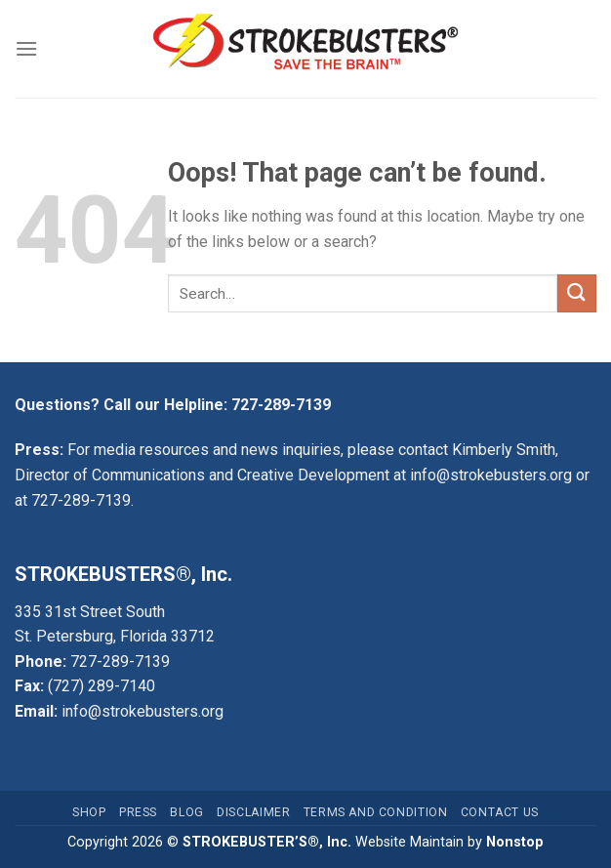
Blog (186, 812)
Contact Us (500, 812)
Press (138, 812)
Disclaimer (253, 812)
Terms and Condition (376, 812)
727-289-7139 (281, 405)
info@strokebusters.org (491, 475)
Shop (89, 812)
